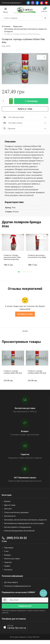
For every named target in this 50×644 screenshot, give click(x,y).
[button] (19, 275)
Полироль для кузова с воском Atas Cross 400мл (37, 259)
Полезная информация (11, 3)
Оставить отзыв (25, 317)
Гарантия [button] (25, 131)
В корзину (31, 104)
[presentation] (39, 57)
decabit (25, 334)
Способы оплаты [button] (25, 126)
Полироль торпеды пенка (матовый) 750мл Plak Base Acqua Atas (12, 260)
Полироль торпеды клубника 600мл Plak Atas (13, 375)
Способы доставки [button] (25, 120)
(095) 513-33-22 (14, 541)
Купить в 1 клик (25, 112)
